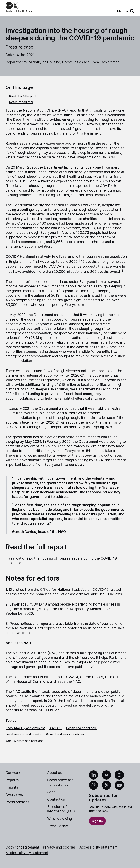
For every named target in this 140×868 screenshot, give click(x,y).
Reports (12, 780)
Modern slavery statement (27, 853)
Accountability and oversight (25, 728)
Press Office (58, 826)
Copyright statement (22, 847)
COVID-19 (56, 728)
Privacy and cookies (59, 847)
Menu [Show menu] (121, 11)
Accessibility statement (98, 847)
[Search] (132, 11)
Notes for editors (21, 102)
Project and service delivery (65, 734)
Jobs (51, 792)
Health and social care (81, 728)
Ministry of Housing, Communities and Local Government (75, 62)
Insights (12, 787)
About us (55, 773)
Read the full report (23, 96)
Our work (13, 773)
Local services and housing (24, 734)
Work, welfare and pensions (24, 741)
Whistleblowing (59, 819)
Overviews (14, 795)
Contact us (56, 799)
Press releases (18, 802)
